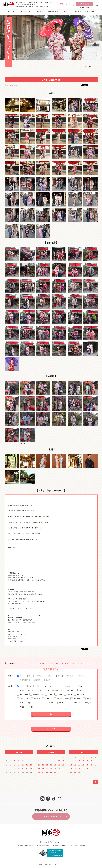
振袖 (80, 689)
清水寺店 (40, 674)
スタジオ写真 (24, 697)
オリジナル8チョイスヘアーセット (31, 689)
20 (62, 662)
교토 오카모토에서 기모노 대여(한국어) (77, 844)
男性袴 (50, 693)
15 (48, 662)
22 (68, 662)
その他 (31, 706)
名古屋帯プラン (38, 693)
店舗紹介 (39, 11)
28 (85, 662)
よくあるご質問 (90, 11)
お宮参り (88, 701)
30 (90, 662)
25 (76, 662)
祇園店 (50, 674)
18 (57, 662)
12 (40, 662)
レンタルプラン (25, 11)
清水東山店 (82, 674)
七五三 (89, 697)
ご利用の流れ (67, 11)
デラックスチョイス (74, 701)
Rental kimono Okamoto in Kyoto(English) (26, 844)
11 (37, 662)
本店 (30, 674)
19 (60, 662)
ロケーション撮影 (63, 697)
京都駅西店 (24, 679)
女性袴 (70, 693)
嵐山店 (48, 679)
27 (82, 662)
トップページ (83, 65)
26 (79, 662)
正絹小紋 (50, 701)
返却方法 (78, 11)
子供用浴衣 (81, 693)
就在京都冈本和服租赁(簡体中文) (44, 844)
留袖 (22, 701)
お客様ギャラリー (53, 11)
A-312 (22, 706)
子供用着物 (24, 693)
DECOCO (67, 685)
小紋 (30, 685)
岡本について (12, 11)
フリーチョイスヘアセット (54, 689)
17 (54, 662)
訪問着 (60, 693)
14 (46, 662)
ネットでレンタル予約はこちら (51, 815)
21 (65, 662)
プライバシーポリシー (56, 841)
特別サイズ (49, 697)
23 (71, 662)
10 (35, 662)
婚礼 (30, 701)
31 (93, 662)
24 (73, 662)
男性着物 (70, 689)
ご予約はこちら (85, 4)
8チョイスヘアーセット (52, 685)
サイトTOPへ (51, 727)
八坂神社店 (69, 674)
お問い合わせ (43, 841)
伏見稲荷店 (37, 679)
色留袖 (61, 701)
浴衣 (38, 685)
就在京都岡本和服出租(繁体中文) (60, 844)
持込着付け (78, 697)
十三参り (39, 701)
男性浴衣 (37, 697)
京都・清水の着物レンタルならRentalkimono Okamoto (51, 863)
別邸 (59, 674)
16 (51, 662)
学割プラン (79, 685)
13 (43, 662)
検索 (51, 713)
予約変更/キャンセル (85, 8)
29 (87, 662)
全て (21, 674)
